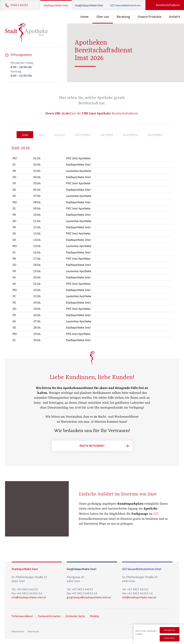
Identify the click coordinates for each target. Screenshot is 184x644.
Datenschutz (18, 632)
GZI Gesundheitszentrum (125, 5)
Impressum (33, 632)
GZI (156, 514)
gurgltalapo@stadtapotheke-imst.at (89, 597)
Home (84, 17)
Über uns (103, 17)
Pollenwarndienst (22, 616)
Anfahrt (175, 17)
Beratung (123, 17)
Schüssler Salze (75, 616)
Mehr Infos (170, 638)
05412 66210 (19, 5)
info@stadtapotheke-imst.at (29, 597)
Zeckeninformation (49, 616)
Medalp (94, 616)
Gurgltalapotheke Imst (89, 5)
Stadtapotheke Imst (56, 5)
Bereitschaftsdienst (168, 5)
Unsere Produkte (149, 17)
